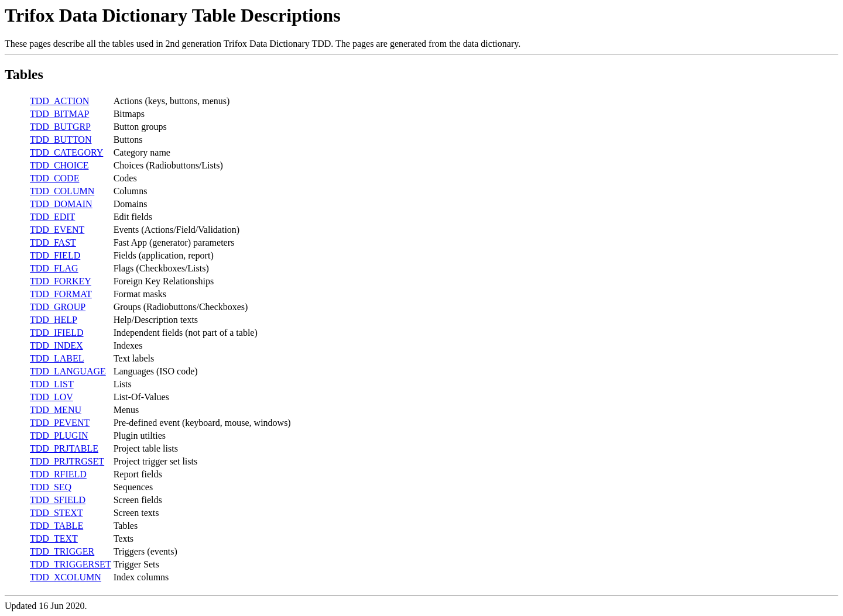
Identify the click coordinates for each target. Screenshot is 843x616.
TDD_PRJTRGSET (67, 461)
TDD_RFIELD (58, 474)
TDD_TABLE (56, 526)
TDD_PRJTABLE (64, 448)
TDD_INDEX (56, 345)
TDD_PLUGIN (59, 436)
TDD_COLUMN (62, 191)
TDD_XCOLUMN (66, 577)
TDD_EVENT (57, 230)
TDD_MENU (56, 410)
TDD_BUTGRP (60, 127)
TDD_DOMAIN (61, 204)
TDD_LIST (52, 384)
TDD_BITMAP (59, 114)
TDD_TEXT (54, 538)
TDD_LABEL (57, 358)
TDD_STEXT (56, 513)
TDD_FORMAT (61, 294)
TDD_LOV (52, 397)
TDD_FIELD (55, 255)
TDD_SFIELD (58, 500)
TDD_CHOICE (59, 165)
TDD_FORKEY (61, 281)
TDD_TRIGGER (62, 551)
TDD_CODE (54, 178)
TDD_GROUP (58, 307)
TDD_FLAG (54, 268)
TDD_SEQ (51, 487)
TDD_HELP (54, 320)
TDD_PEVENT (60, 423)
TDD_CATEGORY (66, 152)
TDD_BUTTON (61, 140)
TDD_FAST (53, 242)
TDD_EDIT (52, 217)
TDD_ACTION (59, 101)
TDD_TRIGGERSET (71, 564)
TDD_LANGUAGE (68, 371)
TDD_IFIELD (57, 333)
